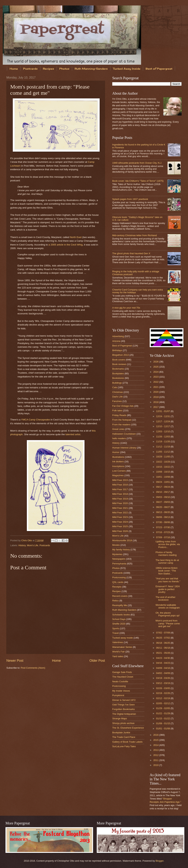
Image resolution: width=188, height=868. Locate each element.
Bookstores (118, 378)
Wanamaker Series (122, 647)
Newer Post (15, 661)
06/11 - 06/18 (163, 648)
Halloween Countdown (124, 434)
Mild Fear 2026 (120, 531)
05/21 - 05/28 (163, 653)
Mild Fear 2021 (120, 508)
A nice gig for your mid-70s (126, 308)
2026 (156, 362)
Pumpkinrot (118, 695)
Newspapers (119, 559)
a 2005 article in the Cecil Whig (66, 245)
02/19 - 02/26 (163, 693)
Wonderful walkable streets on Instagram (168, 606)
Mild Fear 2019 (120, 499)
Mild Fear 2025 (120, 526)
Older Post (97, 661)
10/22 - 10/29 (163, 462)
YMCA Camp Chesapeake (35, 420)
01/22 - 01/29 (163, 713)
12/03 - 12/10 (163, 431)
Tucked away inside (123, 638)
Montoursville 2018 (122, 540)
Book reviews (119, 364)
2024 (156, 372)
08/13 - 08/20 (163, 512)
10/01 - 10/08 (163, 477)
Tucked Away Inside (127, 69)
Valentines (118, 642)
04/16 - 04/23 (163, 663)
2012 (156, 755)
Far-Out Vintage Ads (123, 406)
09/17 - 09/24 (163, 487)
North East (76, 237)
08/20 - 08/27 (163, 507)
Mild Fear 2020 (120, 503)
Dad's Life (117, 397)
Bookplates (118, 373)
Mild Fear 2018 (120, 494)
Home (14, 69)
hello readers (119, 438)
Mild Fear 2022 (120, 513)
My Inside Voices (121, 691)
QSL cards (118, 582)
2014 (156, 745)
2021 (156, 387)
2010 (156, 765)
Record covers (120, 596)
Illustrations (118, 457)
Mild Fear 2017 (120, 489)
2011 (156, 760)
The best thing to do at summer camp (167, 561)
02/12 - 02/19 (163, 698)
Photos (64, 69)
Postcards (30, 69)
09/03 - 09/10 (163, 497)
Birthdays (117, 350)
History (22, 545)
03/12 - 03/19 (163, 683)
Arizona (116, 341)
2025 (156, 367)
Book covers (119, 360)
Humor (116, 452)
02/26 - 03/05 (163, 688)
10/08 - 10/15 (163, 472)
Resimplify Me (120, 605)
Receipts (117, 587)
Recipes (48, 69)
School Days (119, 619)
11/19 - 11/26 (163, 441)
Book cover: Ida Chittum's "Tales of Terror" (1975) (138, 181)
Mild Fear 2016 (120, 485)
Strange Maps (120, 718)
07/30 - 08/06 (163, 522)
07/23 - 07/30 (163, 527)
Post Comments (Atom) (33, 668)
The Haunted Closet (123, 677)
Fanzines (117, 401)
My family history (121, 550)
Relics (115, 601)
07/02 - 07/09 (163, 633)
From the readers (121, 425)
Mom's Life (32, 545)
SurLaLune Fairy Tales (124, 746)
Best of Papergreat (122, 346)
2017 (156, 407)
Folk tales (117, 410)
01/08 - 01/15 (163, 723)
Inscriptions (118, 466)
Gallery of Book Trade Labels (127, 742)
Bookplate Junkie (121, 733)
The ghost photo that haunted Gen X (131, 253)
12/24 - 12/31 (163, 416)
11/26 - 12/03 (163, 437)
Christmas (118, 392)
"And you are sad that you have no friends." (168, 580)
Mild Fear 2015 (120, 480)
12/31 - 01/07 (163, 411)
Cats (115, 387)
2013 (156, 750)
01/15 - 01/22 (163, 718)
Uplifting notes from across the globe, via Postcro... (168, 544)
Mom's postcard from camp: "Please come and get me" (168, 623)
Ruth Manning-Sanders (91, 69)
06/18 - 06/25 (163, 643)
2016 (156, 735)
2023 (156, 377)
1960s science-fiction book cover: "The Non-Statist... (166, 571)
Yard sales (118, 656)
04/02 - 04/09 (163, 673)
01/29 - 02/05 (163, 708)
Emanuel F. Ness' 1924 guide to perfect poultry (168, 589)
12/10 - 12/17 (163, 426)
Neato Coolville (120, 681)
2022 (156, 382)
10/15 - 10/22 (163, 467)
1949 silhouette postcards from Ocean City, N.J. (137, 163)
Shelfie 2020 (119, 624)
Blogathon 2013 (120, 355)
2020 (156, 392)
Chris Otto (27, 540)
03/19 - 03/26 (163, 678)
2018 (156, 402)
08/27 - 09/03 (163, 502)
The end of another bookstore (165, 598)
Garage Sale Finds (122, 672)
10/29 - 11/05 (163, 457)
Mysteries (117, 554)
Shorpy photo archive (123, 723)
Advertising (118, 336)
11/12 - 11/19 (163, 447)
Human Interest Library (124, 448)
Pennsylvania (119, 564)
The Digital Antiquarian (124, 714)
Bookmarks (118, 369)
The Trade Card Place (124, 737)
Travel (115, 633)
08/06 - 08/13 (163, 517)
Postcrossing (119, 577)
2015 (156, 740)
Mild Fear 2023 (120, 517)
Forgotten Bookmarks (123, 709)
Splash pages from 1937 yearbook (130, 199)
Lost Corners (119, 471)
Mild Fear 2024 (120, 522)
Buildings (117, 383)
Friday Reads (119, 415)
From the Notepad (122, 420)
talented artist (73, 434)
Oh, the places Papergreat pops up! (168, 614)
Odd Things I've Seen (123, 705)
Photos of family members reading (166, 554)
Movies (116, 545)
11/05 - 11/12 (163, 452)
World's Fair (118, 652)
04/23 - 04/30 (163, 658)
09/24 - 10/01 (163, 482)
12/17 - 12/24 (163, 421)
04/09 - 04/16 (163, 668)
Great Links (118, 429)
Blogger (160, 861)
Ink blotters (118, 462)
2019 (156, 397)
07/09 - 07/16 (163, 537)
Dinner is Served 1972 (124, 700)
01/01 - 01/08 (163, 728)
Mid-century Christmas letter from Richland (135, 235)
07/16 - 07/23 (163, 532)
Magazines (118, 475)
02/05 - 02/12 (163, 703)
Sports (116, 628)
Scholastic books (121, 615)
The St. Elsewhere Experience (128, 728)
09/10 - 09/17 (163, 492)
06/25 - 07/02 (163, 638)
